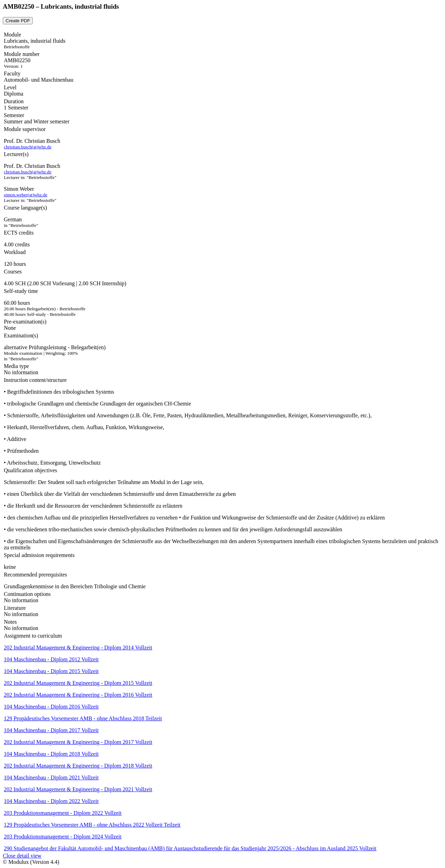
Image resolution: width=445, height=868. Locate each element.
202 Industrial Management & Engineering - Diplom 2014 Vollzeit (78, 648)
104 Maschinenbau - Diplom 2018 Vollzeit (51, 754)
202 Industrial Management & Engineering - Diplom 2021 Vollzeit (78, 789)
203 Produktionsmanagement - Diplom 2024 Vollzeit (63, 837)
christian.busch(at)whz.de (28, 147)
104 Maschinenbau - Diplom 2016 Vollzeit (51, 707)
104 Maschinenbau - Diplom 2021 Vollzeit (51, 777)
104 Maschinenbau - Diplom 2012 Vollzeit (51, 659)
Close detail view (22, 856)
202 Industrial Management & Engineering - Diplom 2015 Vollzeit (78, 683)
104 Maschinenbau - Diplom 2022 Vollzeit (51, 801)
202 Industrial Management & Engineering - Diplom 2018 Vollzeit (78, 766)
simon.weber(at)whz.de (26, 195)
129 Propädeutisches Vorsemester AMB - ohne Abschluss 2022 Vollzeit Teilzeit (92, 825)
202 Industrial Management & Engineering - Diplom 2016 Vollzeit (78, 695)
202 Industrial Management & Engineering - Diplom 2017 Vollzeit (78, 742)
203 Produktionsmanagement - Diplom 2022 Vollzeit (63, 813)
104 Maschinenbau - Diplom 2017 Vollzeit (51, 730)
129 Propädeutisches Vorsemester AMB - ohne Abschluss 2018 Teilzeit (83, 718)
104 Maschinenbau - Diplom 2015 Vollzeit (51, 671)
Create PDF (18, 21)
